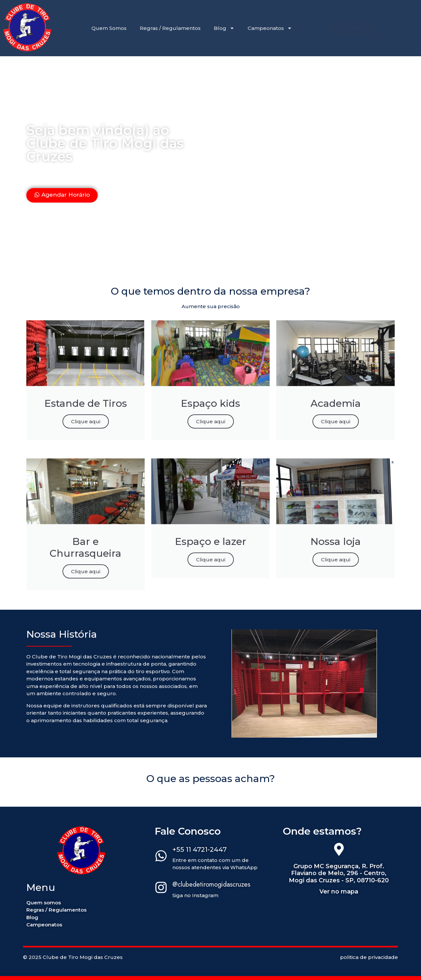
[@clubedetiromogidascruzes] (161, 889)
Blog (224, 28)
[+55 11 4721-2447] (161, 857)
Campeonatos (270, 28)
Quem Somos (109, 28)
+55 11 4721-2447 (199, 849)
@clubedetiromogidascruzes (211, 884)
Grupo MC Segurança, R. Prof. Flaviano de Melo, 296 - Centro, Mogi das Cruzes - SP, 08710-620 (339, 873)
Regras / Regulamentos (170, 28)
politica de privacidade (369, 957)
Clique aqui (86, 421)
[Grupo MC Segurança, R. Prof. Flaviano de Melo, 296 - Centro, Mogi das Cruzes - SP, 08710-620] (339, 850)
